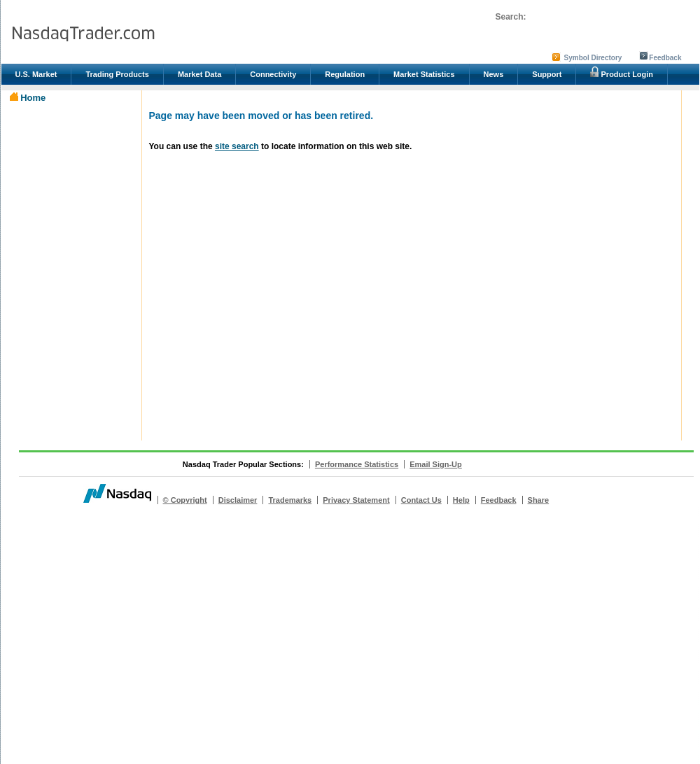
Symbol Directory (593, 58)
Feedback (665, 58)
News (494, 74)
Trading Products (117, 74)
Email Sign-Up (436, 464)
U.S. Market (36, 74)
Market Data (199, 74)
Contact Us (421, 500)
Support (547, 74)
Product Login (622, 72)
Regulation (345, 74)
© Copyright (185, 500)
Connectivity (273, 74)
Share (539, 500)
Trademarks (290, 500)
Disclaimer (238, 500)
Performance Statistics (357, 464)
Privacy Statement (356, 500)
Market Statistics (424, 74)
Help (461, 500)
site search (237, 146)
